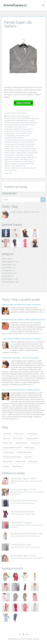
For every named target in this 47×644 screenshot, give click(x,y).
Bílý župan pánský (11, 125)
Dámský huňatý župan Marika (23, 512)
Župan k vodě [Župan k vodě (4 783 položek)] (8, 443)
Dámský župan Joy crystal (21, 544)
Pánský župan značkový (28, 151)
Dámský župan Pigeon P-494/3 (23, 478)
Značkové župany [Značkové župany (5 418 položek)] (21, 443)
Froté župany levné (26, 129)
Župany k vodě (10, 166)
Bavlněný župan (10, 120)
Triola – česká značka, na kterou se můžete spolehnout (21, 390)
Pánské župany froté (30, 140)
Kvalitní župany (10, 133)
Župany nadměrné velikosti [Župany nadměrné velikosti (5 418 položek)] (12, 448)
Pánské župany (22, 113)
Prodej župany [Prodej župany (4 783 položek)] (32, 434)
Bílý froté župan (10, 122)
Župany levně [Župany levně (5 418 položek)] (8, 462)
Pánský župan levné (12, 151)
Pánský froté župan (27, 142)
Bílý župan (33, 122)
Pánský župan (30, 144)
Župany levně (20, 166)
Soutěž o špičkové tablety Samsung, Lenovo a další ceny (21, 339)
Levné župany (9, 136)
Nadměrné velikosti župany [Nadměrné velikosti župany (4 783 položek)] (12, 457)
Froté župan (9, 127)
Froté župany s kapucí (12, 131)
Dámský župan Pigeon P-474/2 (23, 556)
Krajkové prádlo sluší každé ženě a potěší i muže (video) (21, 305)
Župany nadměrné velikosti (14, 168)
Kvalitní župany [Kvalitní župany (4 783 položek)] (29, 448)
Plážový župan (22, 153)
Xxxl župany (9, 157)
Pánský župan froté (29, 148)
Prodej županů (33, 153)
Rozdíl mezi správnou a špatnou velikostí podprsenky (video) (23, 320)
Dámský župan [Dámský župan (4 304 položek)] (17, 466)
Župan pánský (10, 161)
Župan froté (9, 159)
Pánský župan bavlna (12, 146)
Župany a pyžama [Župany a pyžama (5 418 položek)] (32, 438)
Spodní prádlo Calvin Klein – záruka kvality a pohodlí (20, 358)
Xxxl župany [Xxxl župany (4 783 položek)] (7, 434)
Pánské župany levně (12, 142)
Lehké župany (7, 265)
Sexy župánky (7, 267)
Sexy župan (20, 155)
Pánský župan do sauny (13, 148)
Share (8, 173)
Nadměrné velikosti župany (14, 138)
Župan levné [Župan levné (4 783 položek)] (29, 457)
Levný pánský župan (22, 136)
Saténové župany (8, 282)
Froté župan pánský (12, 129)
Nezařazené (6, 276)
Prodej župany (10, 155)
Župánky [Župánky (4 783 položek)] (6, 466)
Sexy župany (29, 155)
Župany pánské (30, 168)
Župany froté (29, 164)
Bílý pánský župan (23, 122)
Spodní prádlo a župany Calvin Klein (25, 212)
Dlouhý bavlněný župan (26, 125)
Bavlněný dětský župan (13, 118)
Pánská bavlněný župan (13, 140)
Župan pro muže (21, 161)
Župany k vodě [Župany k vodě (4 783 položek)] (20, 462)
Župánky (8, 164)
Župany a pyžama (18, 164)
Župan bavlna (32, 157)
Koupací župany (26, 131)
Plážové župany (10, 153)
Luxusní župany (7, 273)
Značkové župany (20, 157)
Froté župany (11, 113)
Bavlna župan (12, 116)
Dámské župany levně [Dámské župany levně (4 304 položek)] (24, 452)
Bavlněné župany (24, 116)
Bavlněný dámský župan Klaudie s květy (26, 534)
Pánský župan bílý (27, 146)
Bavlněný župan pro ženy (25, 120)
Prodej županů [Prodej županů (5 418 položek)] (35, 443)
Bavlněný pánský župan (30, 118)
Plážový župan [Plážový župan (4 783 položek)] (19, 434)
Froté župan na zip (20, 127)
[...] (43, 312)
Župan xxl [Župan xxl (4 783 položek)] (6, 438)
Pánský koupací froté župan (14, 144)
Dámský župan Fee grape (21, 522)
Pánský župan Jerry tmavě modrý (24, 500)
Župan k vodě (18, 159)
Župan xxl (31, 161)
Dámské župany (7, 262)
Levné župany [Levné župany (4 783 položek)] (33, 462)
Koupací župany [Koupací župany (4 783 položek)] (8, 452)
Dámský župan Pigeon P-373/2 (23, 490)
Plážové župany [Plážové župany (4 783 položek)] (18, 438)
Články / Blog (6, 259)
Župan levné (28, 159)
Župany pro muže (11, 170)
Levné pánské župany (24, 133)
